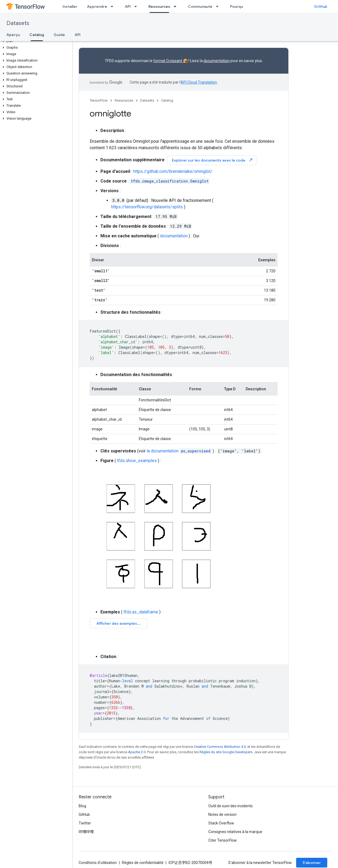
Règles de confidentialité (143, 863)
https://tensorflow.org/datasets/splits (147, 207)
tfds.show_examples (137, 461)
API (128, 6)
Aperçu (13, 35)
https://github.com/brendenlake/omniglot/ (173, 171)
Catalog (167, 100)
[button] (35, 41)
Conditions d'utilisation (98, 863)
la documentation (179, 451)
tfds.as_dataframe (141, 612)
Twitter (85, 823)
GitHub (321, 6)
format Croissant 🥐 (170, 61)
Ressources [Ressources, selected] (159, 6)
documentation (217, 61)
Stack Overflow (221, 823)
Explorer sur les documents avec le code (212, 160)
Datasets (18, 23)
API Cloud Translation (199, 82)
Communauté (200, 6)
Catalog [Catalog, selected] (37, 35)
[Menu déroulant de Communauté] (219, 6)
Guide (59, 35)
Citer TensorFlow (223, 840)
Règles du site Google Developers (226, 752)
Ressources (124, 100)
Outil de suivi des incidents (230, 806)
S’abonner (312, 863)
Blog (82, 806)
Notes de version (222, 815)
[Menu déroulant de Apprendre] (114, 6)
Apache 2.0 (137, 752)
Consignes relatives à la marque (235, 832)
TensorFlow (99, 100)
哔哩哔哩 (86, 832)
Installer (70, 6)
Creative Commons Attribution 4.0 (220, 747)
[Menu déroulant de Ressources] (177, 6)
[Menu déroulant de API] (137, 6)
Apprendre (97, 6)
